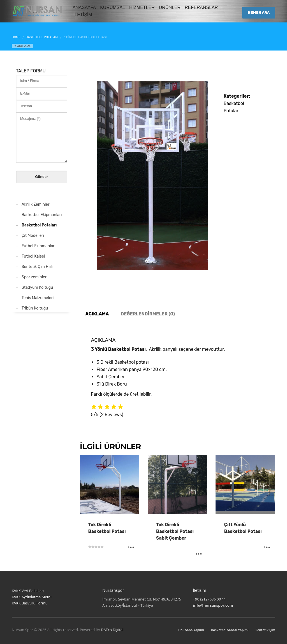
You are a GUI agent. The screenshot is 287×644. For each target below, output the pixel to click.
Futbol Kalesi (33, 256)
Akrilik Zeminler (36, 204)
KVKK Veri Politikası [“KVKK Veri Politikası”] (28, 591)
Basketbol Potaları (39, 225)
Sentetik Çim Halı (37, 267)
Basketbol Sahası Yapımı (230, 630)
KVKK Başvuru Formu (30, 603)
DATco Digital (112, 630)
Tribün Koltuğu (35, 308)
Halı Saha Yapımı (191, 630)
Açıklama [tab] (97, 314)
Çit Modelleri (33, 236)
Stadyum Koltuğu (37, 287)
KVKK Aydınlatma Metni (32, 597)
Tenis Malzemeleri (38, 298)
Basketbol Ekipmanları (42, 215)
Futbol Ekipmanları (39, 246)
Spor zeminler (34, 277)
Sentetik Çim (265, 630)
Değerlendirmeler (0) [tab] (148, 314)
